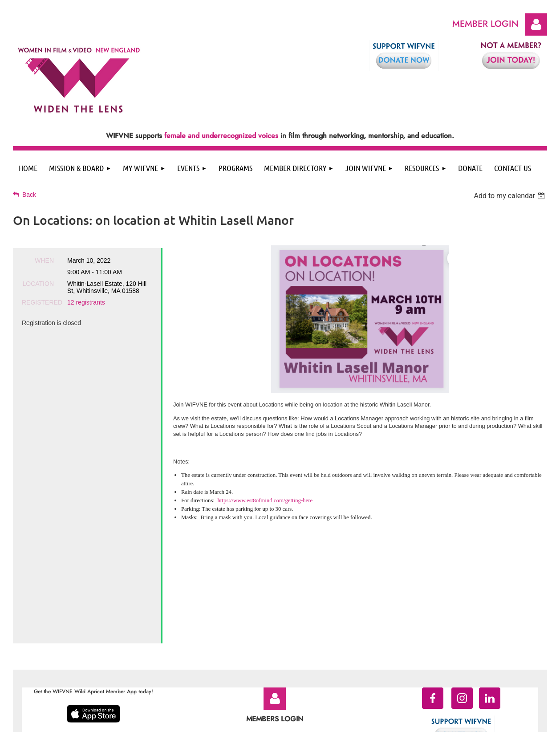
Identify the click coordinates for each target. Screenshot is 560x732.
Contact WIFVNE (319, 655)
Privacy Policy (227, 655)
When (44, 260)
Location (38, 284)
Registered (38, 302)
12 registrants (86, 302)
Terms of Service (270, 655)
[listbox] (510, 196)
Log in (536, 24)
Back (29, 195)
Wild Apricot (475, 721)
